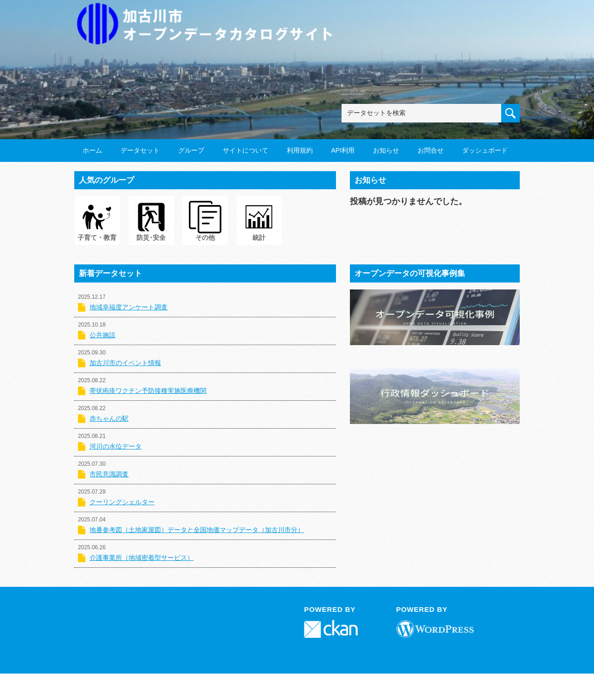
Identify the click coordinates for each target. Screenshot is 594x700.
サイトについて (245, 150)
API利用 (343, 150)
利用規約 (300, 150)
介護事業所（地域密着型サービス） (142, 558)
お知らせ (386, 150)
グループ (191, 150)
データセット (140, 150)
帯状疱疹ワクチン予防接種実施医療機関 (148, 391)
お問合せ (431, 150)
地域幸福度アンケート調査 (129, 307)
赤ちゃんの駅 (109, 418)
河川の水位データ (116, 446)
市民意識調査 (109, 474)
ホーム (92, 150)
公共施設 (103, 335)
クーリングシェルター (122, 502)
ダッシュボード (485, 150)
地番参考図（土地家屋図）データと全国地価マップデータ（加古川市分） (197, 530)
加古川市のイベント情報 (125, 363)
